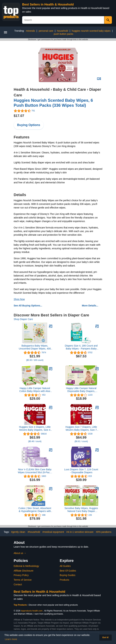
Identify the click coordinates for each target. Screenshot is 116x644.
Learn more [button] (11, 639)
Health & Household (32, 89)
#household (34, 532)
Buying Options (29, 125)
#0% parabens (104, 532)
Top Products (21, 605)
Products (65, 580)
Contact (18, 584)
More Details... (90, 306)
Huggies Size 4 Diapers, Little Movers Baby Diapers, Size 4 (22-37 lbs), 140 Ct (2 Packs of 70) (35, 428)
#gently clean (18, 532)
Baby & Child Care (69, 89)
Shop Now (19, 299)
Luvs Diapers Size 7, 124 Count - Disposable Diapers (81, 471)
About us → (20, 553)
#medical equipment (53, 532)
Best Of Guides (68, 571)
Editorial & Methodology (26, 566)
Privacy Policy (21, 575)
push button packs (64, 34)
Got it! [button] (105, 637)
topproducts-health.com (32, 611)
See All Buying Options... (28, 306)
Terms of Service (23, 580)
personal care (46, 31)
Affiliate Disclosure (24, 571)
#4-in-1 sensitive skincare (80, 532)
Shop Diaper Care (23, 319)
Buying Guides (68, 575)
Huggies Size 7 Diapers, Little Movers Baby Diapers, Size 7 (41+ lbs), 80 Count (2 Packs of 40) (81, 428)
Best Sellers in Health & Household (48, 4)
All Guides (65, 566)
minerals (31, 31)
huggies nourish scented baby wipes (91, 31)
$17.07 (19, 116)
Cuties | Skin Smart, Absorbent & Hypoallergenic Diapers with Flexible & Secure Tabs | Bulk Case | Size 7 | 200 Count (35, 510)
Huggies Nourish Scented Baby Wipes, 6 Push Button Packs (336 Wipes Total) (53, 103)
